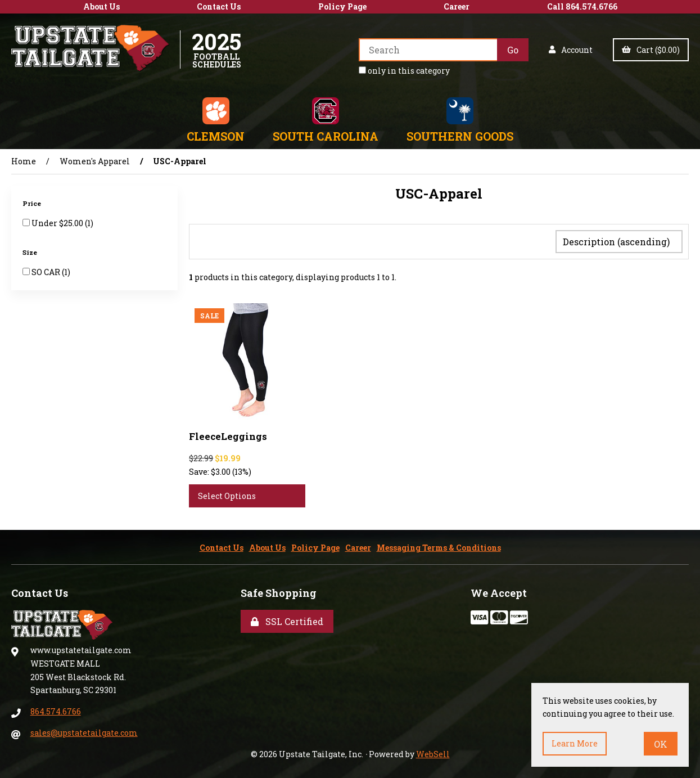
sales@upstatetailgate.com (84, 730)
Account (571, 50)
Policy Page (342, 6)
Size (31, 252)
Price (33, 203)
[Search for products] (428, 50)
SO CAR (47, 272)
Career (457, 6)
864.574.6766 (56, 709)
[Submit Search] (513, 50)
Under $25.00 (58, 223)
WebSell (433, 752)
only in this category (404, 71)
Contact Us (219, 6)
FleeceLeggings (228, 434)
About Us (101, 6)
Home (24, 161)
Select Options (227, 494)
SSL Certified (287, 619)
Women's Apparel (95, 161)
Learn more (575, 743)
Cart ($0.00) (651, 50)
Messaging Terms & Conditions (439, 545)
